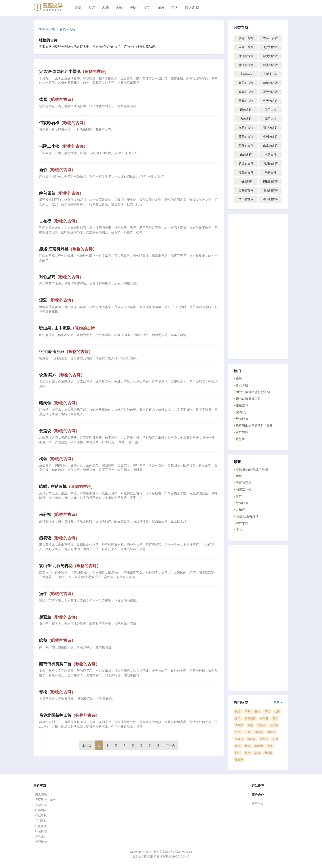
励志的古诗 (270, 65)
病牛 (57, 594)
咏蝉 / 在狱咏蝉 (67, 487)
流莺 (57, 300)
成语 (133, 8)
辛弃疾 (261, 725)
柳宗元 (271, 732)
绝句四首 (61, 193)
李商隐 (239, 725)
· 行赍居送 (40, 826)
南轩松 (59, 515)
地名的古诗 (270, 190)
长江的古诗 (246, 163)
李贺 (238, 746)
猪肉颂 (59, 403)
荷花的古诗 (270, 128)
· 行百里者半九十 (44, 800)
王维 (248, 732)
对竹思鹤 (61, 277)
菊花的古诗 (246, 137)
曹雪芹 (269, 753)
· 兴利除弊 (40, 821)
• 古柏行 (239, 510)
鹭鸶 (57, 100)
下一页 (170, 745)
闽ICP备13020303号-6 (175, 856)
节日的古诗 (246, 199)
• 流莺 (238, 530)
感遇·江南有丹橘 (68, 249)
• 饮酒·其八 (241, 412)
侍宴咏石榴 (63, 123)
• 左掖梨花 (241, 405)
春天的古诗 (246, 92)
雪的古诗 (271, 110)
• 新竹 (238, 496)
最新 (237, 462)
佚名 (238, 711)
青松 (57, 692)
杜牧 (248, 746)
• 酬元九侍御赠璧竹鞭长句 (252, 392)
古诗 (91, 8)
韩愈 (250, 725)
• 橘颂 (238, 379)
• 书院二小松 (243, 489)
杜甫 (277, 711)
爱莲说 (59, 431)
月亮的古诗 (246, 146)
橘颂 (57, 459)
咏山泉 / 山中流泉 (69, 328)
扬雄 (257, 753)
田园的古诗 (270, 181)
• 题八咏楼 (241, 385)
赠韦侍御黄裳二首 (69, 664)
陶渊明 (259, 746)
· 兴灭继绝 (40, 794)
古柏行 (59, 221)
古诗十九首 (270, 74)
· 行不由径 (40, 810)
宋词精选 (246, 74)
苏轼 (267, 711)
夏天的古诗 (270, 92)
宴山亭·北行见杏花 (70, 566)
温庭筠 (252, 739)
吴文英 (274, 725)
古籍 (105, 8)
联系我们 (257, 803)
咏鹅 (57, 640)
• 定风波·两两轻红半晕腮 (251, 469)
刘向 (238, 753)
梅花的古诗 (246, 128)
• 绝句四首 (241, 419)
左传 (257, 711)
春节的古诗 (270, 199)
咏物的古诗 (68, 30)
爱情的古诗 (246, 65)
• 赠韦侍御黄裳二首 (247, 399)
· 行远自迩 (40, 831)
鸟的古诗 (271, 172)
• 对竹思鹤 (241, 432)
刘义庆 (264, 739)
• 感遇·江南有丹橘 (246, 516)
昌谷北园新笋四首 (69, 715)
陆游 (238, 732)
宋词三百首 (246, 47)
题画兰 (59, 617)
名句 (119, 8)
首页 (78, 8)
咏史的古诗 (270, 56)
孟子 (238, 718)
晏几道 (239, 760)
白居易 (264, 718)
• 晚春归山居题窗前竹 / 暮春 (253, 425)
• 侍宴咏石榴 (243, 483)
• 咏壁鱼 (239, 439)
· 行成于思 (40, 816)
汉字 (147, 8)
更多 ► (278, 702)
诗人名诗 (192, 8)
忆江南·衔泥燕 (66, 352)
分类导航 (241, 28)
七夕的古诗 (270, 47)
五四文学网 (47, 30)
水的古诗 (271, 154)
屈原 (275, 739)
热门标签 (258, 703)
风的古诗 (246, 119)
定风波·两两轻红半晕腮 (74, 72)
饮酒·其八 (62, 375)
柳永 (248, 753)
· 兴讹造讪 (40, 805)
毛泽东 (239, 739)
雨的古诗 (246, 110)
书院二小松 (63, 146)
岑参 (270, 746)
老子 (275, 718)
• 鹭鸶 (238, 476)
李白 (248, 711)
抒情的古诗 (246, 56)
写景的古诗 (246, 83)
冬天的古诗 (270, 101)
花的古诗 (271, 119)
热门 (237, 371)
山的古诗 (246, 154)
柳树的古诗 (270, 137)
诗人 (175, 8)
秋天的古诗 (246, 101)
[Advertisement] (258, 287)
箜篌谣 (59, 538)
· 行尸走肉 (40, 842)
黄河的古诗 (270, 163)
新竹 (57, 170)
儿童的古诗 (246, 172)
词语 (161, 8)
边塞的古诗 (246, 190)
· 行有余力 (40, 837)
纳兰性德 (250, 718)
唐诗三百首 (246, 38)
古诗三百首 (270, 38)
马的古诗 (246, 181)
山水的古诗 (270, 146)
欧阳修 (259, 732)
